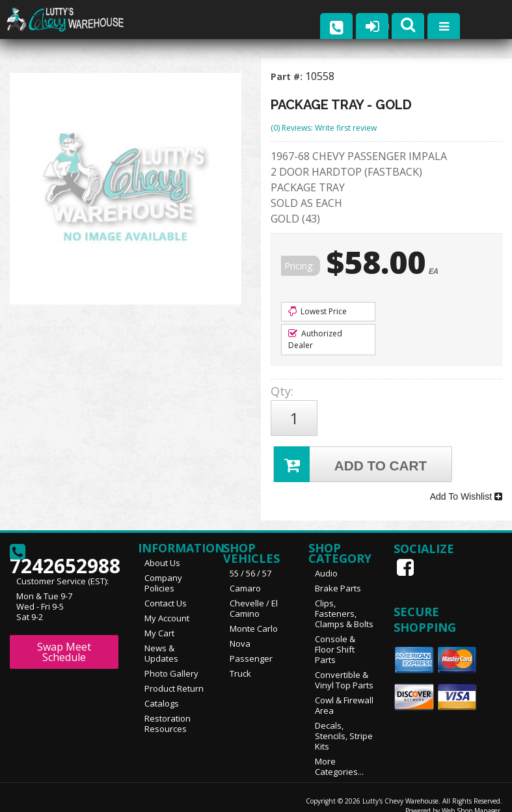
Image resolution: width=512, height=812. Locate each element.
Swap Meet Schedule (64, 638)
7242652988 (64, 543)
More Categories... (339, 753)
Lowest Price (317, 311)
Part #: (288, 76)
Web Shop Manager (471, 797)
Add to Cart (352, 457)
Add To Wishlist (466, 486)
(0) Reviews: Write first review (324, 128)
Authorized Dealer (315, 339)
